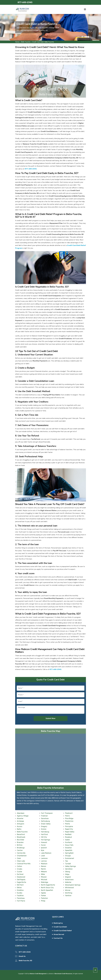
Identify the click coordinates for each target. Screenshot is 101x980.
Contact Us (58, 938)
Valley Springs (70, 866)
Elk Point (20, 885)
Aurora (20, 826)
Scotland (69, 842)
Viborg (68, 872)
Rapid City (69, 829)
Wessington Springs (73, 885)
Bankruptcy (58, 923)
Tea (66, 861)
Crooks (20, 869)
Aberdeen (21, 813)
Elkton (19, 888)
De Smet (20, 874)
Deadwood (21, 877)
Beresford (21, 834)
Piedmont (69, 813)
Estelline (20, 890)
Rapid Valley (70, 832)
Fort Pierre (21, 901)
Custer (20, 872)
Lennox (44, 861)
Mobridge (45, 882)
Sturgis (68, 856)
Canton (20, 850)
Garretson (45, 818)
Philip (43, 901)
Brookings (21, 848)
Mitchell (44, 880)
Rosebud (68, 837)
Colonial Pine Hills (24, 864)
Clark (19, 858)
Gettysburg (45, 821)
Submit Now (50, 718)
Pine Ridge (69, 818)
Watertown (69, 880)
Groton (44, 829)
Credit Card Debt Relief (63, 931)
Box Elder (21, 840)
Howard (44, 842)
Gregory (44, 826)
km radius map (51, 759)
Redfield (68, 834)
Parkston (44, 898)
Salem (67, 840)
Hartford (44, 834)
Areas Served (59, 934)
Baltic (19, 829)
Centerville (21, 853)
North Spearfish (47, 890)
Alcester (20, 818)
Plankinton (69, 821)
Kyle (43, 850)
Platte (67, 824)
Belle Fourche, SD (25, 961)
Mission (44, 877)
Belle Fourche (26, 42)
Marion (44, 866)
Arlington (21, 824)
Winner (68, 890)
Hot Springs (46, 840)
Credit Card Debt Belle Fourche (43, 42)
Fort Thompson (47, 813)
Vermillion (69, 869)
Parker (43, 896)
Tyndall (68, 864)
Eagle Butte (21, 882)
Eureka (20, 893)
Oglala (43, 893)
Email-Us (22, 956)
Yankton (68, 896)
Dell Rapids (21, 880)
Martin (43, 869)
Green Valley (46, 824)
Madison (44, 864)
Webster (68, 882)
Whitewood (69, 888)
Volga (67, 874)
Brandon (20, 842)
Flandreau (21, 898)
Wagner (68, 877)
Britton (20, 845)
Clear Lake (21, 861)
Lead (43, 856)
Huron (43, 845)
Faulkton (20, 896)
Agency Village (23, 816)
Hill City (44, 837)
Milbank (44, 872)
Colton (19, 866)
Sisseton (68, 848)
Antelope (20, 821)
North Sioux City (47, 888)
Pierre (67, 816)
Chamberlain (22, 856)
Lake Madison (46, 853)
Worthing (69, 893)
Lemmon (44, 858)
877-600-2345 (25, 2)
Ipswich (44, 848)
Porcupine (69, 826)
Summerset (70, 858)
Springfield (69, 853)
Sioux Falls (69, 845)
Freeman (44, 816)
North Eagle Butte (48, 885)
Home (17, 42)
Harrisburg (45, 832)
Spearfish (69, 850)
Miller (43, 874)
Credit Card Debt (60, 927)
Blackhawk (21, 837)
